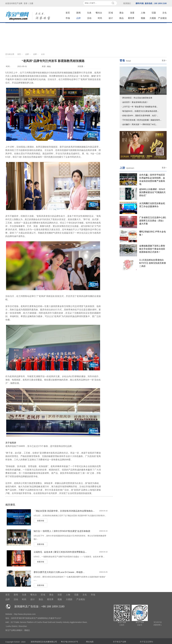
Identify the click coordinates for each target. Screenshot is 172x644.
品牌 (78, 18)
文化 (164, 13)
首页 (68, 13)
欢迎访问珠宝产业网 (14, 3)
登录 (26, 3)
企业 (43, 54)
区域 (111, 13)
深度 (132, 13)
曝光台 (99, 13)
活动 (89, 18)
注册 (31, 3)
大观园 (153, 18)
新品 (121, 18)
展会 (121, 13)
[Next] (162, 81)
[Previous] (124, 81)
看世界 (131, 18)
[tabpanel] (143, 81)
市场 (68, 18)
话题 (154, 13)
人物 (143, 13)
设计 (111, 18)
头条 (89, 13)
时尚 (100, 18)
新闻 (78, 13)
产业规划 (162, 18)
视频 (143, 18)
